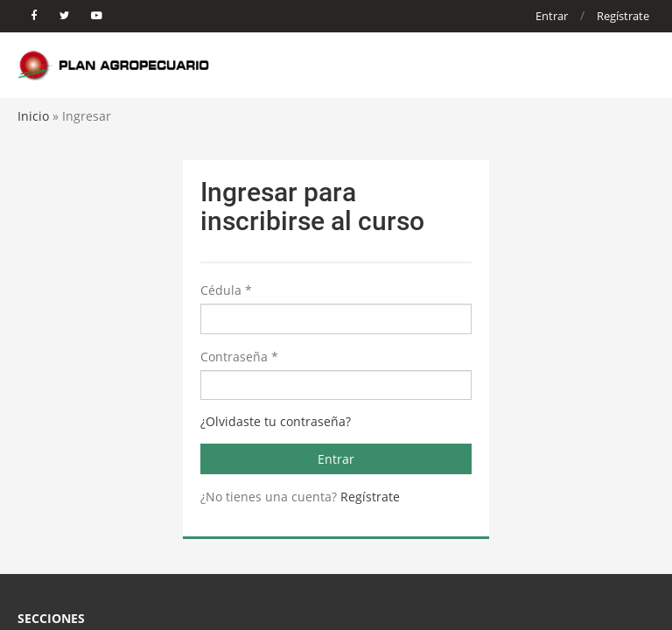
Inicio (33, 116)
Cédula (226, 290)
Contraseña (239, 357)
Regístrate (623, 16)
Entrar (552, 16)
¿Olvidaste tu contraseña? (276, 421)
